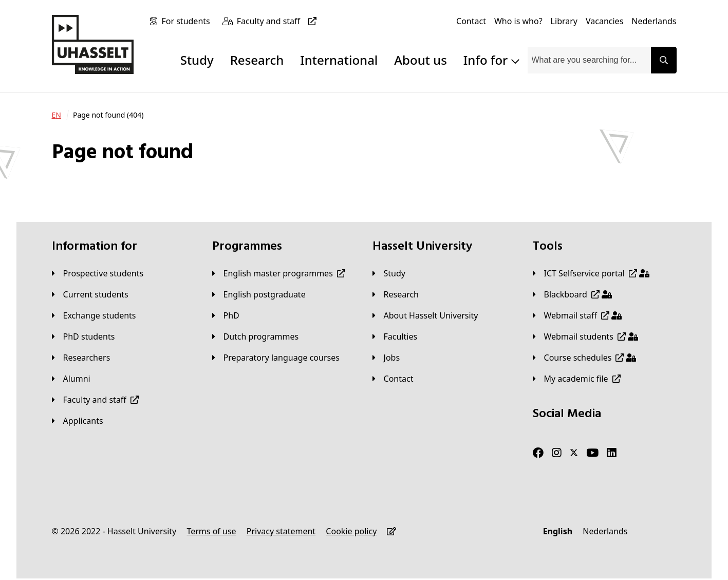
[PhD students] (83, 336)
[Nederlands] (654, 21)
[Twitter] (574, 453)
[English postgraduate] (259, 294)
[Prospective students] (98, 273)
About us (420, 60)
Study (197, 60)
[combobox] (589, 60)
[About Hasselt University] (425, 315)
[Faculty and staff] (279, 21)
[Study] (389, 273)
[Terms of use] (211, 531)
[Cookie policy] (351, 531)
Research (257, 60)
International (339, 60)
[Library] (564, 21)
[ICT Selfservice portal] (591, 273)
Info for (491, 60)
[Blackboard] (572, 294)
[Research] (396, 294)
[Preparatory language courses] (276, 358)
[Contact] (471, 21)
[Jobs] (386, 358)
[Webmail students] (585, 336)
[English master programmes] (279, 273)
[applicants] (78, 421)
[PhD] (226, 315)
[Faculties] (395, 336)
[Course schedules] (585, 358)
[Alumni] (71, 379)
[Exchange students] (94, 315)
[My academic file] (577, 379)
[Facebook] (538, 453)
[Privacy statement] (281, 531)
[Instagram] (557, 453)
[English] (558, 531)
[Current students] (90, 294)
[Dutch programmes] (256, 336)
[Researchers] (81, 358)
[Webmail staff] (577, 315)
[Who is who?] (518, 21)
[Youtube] (592, 453)
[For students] (188, 21)
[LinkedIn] (612, 453)
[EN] (57, 115)
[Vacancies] (604, 21)
